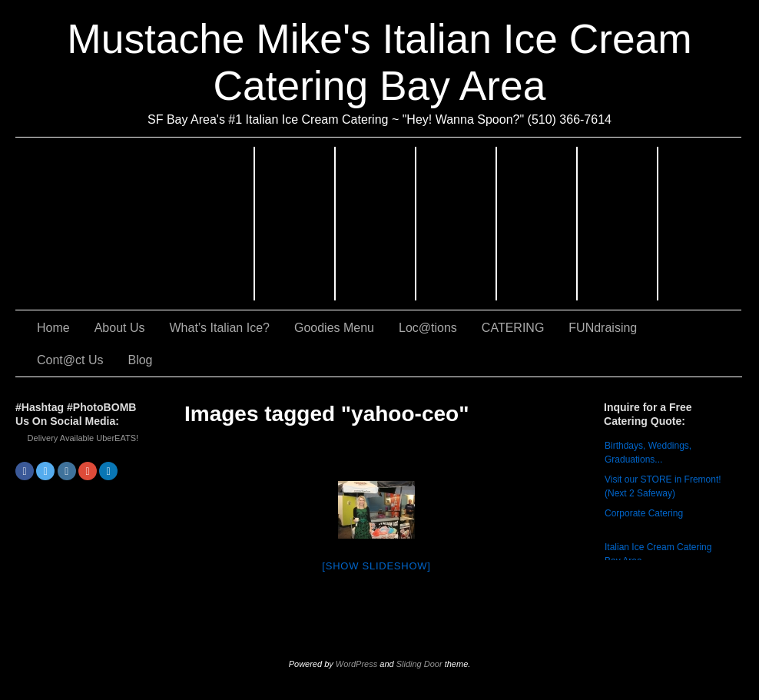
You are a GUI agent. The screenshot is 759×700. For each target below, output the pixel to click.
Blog (140, 360)
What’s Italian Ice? (376, 224)
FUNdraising (618, 224)
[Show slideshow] (376, 566)
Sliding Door (419, 664)
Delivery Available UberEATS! (83, 438)
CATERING (135, 224)
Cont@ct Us (700, 224)
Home (53, 328)
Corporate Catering (644, 513)
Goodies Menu (457, 224)
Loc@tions (537, 224)
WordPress (356, 664)
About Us (295, 224)
